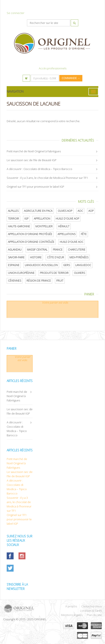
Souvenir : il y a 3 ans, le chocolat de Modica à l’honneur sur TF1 (47, 178)
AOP (91, 211)
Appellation (42, 219)
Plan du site (94, 615)
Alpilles (13, 211)
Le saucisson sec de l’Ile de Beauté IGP (32, 160)
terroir (13, 219)
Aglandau (15, 250)
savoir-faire (16, 257)
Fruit (60, 281)
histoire (36, 257)
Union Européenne (21, 273)
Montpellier (44, 226)
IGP (26, 219)
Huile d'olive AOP (67, 219)
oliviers (79, 273)
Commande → (71, 78)
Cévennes (15, 281)
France (58, 250)
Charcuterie (77, 250)
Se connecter (16, 13)
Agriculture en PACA (38, 211)
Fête (84, 234)
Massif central (37, 250)
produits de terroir (54, 273)
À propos (71, 606)
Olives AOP (65, 211)
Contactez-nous (92, 606)
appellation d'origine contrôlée (31, 242)
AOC (80, 211)
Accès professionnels (53, 68)
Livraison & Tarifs (91, 611)
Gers (67, 265)
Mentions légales (72, 615)
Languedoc (83, 265)
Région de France (39, 281)
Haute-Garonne (19, 226)
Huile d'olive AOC (72, 242)
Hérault (64, 226)
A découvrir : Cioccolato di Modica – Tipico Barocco (39, 169)
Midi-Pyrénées (79, 257)
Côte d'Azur (56, 257)
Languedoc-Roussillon (41, 265)
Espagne (14, 265)
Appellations (67, 234)
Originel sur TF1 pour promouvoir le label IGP (35, 187)
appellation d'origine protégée (30, 234)
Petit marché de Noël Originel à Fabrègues (34, 151)
